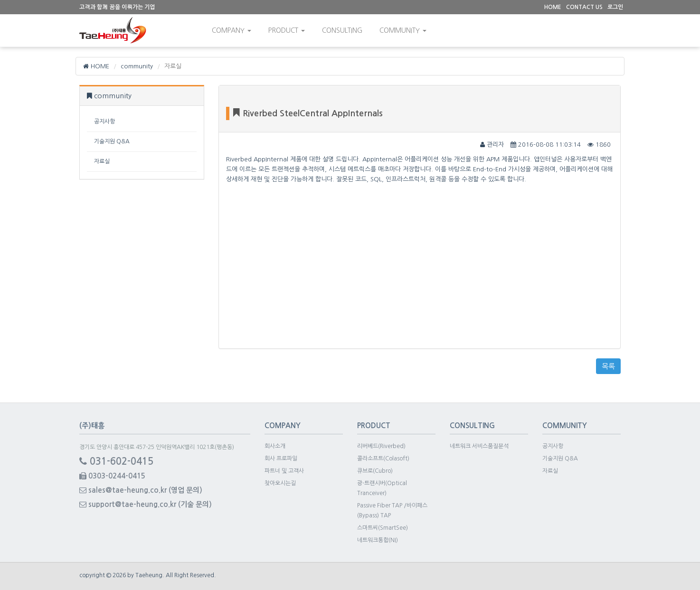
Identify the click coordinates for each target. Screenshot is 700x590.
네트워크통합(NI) (378, 540)
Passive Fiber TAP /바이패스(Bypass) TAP (392, 510)
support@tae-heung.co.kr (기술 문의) (146, 504)
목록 (608, 366)
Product (287, 30)
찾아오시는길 (280, 483)
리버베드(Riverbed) (381, 446)
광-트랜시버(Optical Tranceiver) (382, 488)
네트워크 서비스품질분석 (479, 446)
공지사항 (104, 122)
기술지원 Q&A (112, 141)
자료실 (102, 161)
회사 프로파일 (281, 459)
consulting (342, 30)
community (403, 30)
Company (232, 30)
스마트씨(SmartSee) (383, 528)
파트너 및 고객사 (284, 471)
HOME (96, 66)
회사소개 (275, 446)
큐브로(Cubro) (375, 471)
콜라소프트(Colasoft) (383, 459)
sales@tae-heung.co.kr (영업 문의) (141, 490)
